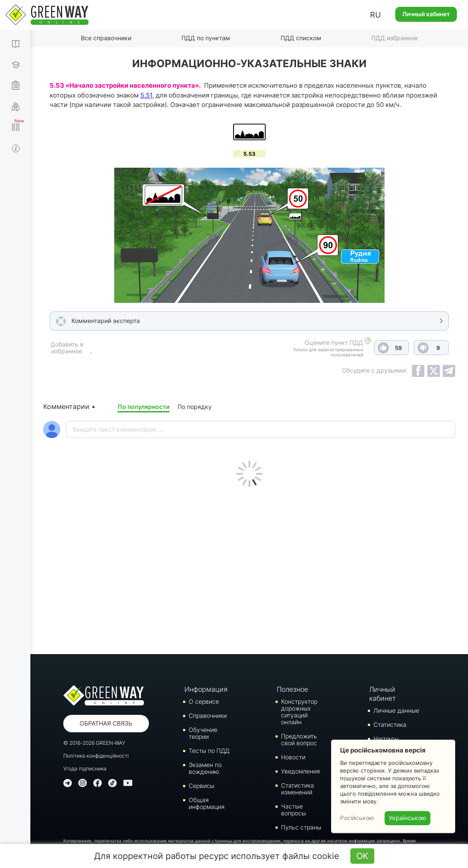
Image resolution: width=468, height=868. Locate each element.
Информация (206, 689)
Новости (293, 757)
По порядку (195, 407)
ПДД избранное (394, 38)
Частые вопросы (293, 810)
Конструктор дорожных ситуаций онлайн (299, 712)
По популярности (144, 407)
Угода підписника (85, 769)
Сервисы (201, 786)
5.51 (146, 95)
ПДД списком (301, 38)
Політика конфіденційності (96, 756)
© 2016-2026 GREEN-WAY (94, 743)
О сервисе (204, 701)
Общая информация (207, 803)
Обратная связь (106, 723)
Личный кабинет (426, 14)
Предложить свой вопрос (299, 739)
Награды (386, 739)
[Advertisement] (249, 569)
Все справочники (106, 38)
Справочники (208, 715)
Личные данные (396, 710)
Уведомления (301, 771)
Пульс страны (301, 827)
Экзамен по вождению (205, 768)
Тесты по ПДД (209, 751)
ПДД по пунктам (206, 38)
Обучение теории (203, 733)
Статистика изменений (298, 789)
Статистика (390, 724)
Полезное (292, 689)
